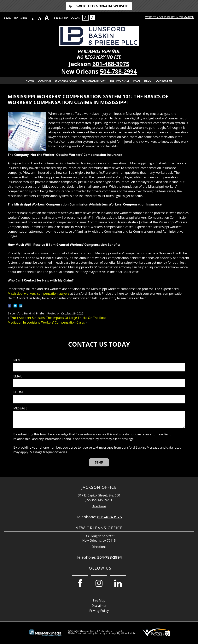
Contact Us (164, 81)
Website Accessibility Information (170, 17)
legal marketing (98, 633)
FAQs (137, 81)
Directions (99, 506)
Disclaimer (99, 606)
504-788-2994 (118, 71)
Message (20, 408)
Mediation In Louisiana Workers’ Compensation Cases (46, 322)
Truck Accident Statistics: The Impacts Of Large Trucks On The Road (58, 318)
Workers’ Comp (66, 81)
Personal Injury (94, 81)
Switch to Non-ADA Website (102, 6)
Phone (19, 392)
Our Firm (44, 81)
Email (18, 376)
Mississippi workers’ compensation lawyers (39, 294)
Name (18, 360)
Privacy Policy (99, 611)
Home (30, 81)
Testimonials (119, 81)
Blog (148, 81)
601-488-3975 (111, 64)
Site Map (99, 601)
